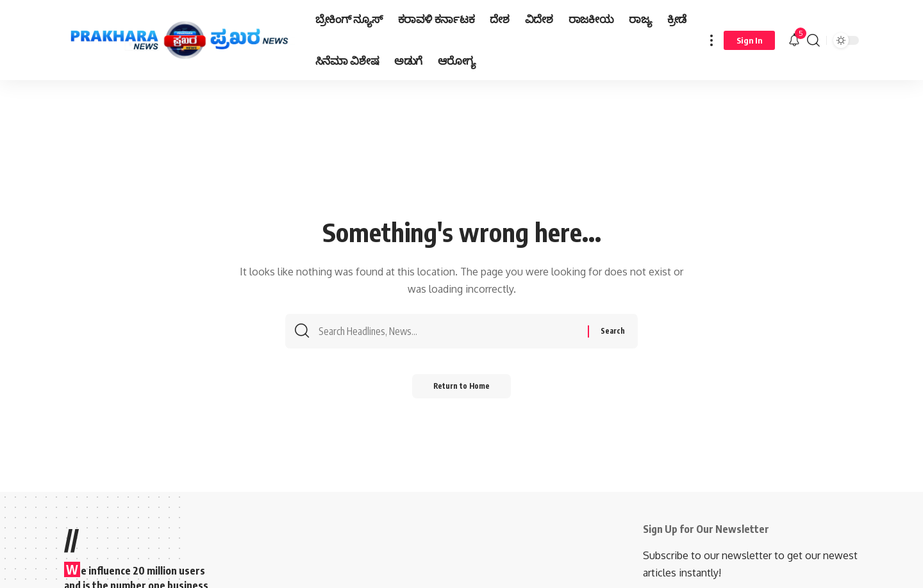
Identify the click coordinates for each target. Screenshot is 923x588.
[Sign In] (749, 40)
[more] (711, 40)
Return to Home (462, 390)
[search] (813, 40)
